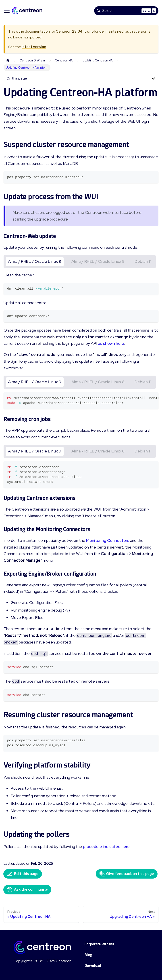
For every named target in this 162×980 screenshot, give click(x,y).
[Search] (126, 11)
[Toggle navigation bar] (7, 11)
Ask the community (27, 890)
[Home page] (8, 60)
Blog (88, 955)
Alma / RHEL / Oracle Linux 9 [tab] (35, 261)
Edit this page (23, 874)
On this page (17, 78)
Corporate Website (99, 944)
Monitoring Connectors (108, 540)
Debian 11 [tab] (143, 261)
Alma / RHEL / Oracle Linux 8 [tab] (98, 261)
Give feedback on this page (127, 874)
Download (93, 966)
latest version (34, 47)
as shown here (111, 343)
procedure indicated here (106, 846)
